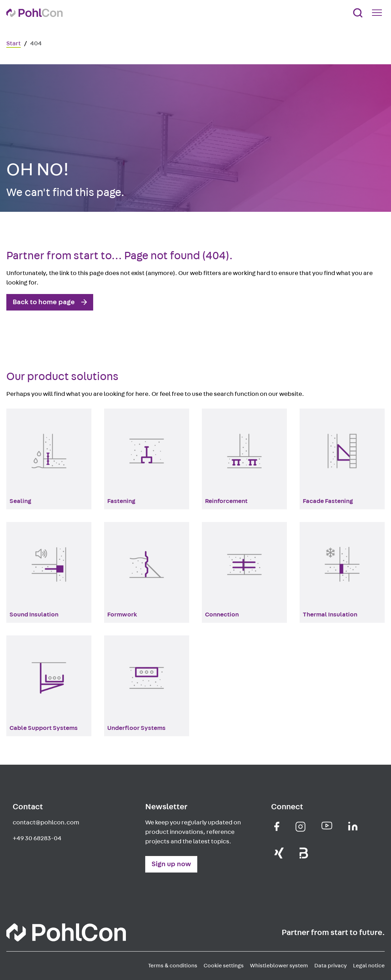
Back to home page (44, 302)
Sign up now (171, 864)
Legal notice (369, 966)
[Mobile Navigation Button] (378, 13)
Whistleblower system (279, 966)
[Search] (358, 13)
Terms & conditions (173, 966)
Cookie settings (224, 966)
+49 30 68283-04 (37, 838)
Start (14, 44)
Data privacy (331, 966)
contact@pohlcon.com (46, 823)
